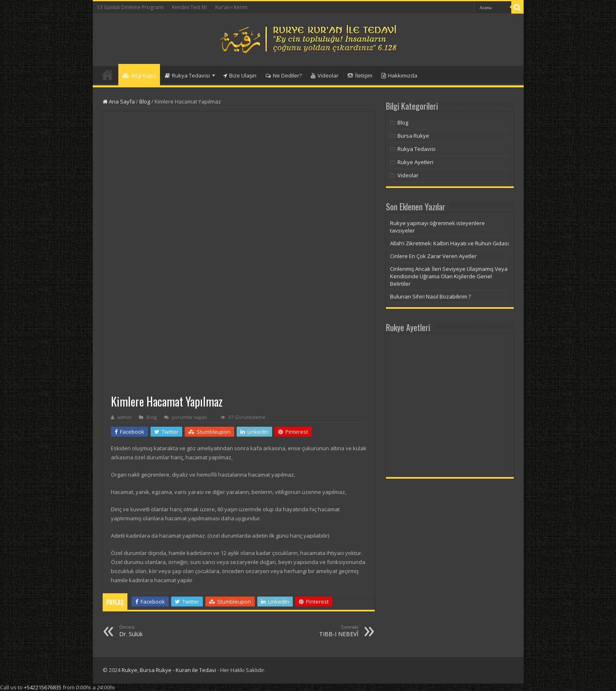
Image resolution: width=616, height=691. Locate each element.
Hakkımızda (399, 75)
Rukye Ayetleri (415, 162)
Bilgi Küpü (139, 75)
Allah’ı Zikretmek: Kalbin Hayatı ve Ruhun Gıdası (449, 243)
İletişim (360, 75)
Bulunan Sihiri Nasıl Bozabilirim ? (430, 296)
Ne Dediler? (284, 75)
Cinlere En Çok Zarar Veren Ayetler (433, 256)
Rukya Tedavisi (187, 75)
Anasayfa (108, 75)
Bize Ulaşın (240, 75)
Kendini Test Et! (189, 7)
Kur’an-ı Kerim (231, 7)
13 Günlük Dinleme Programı (130, 7)
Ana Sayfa (119, 101)
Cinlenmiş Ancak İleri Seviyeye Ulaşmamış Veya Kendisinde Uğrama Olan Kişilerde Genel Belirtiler (449, 276)
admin (125, 417)
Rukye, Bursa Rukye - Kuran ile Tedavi (169, 670)
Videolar (325, 75)
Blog (145, 101)
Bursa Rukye (413, 136)
